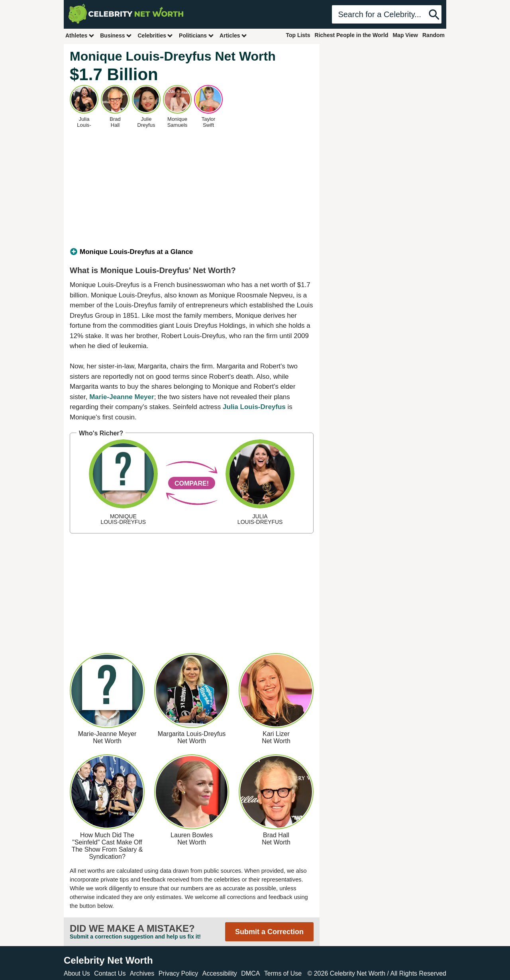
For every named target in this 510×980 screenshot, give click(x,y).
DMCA (250, 973)
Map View (405, 35)
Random (433, 35)
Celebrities (155, 35)
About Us (77, 973)
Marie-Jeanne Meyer (122, 397)
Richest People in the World (352, 35)
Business (116, 35)
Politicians (196, 35)
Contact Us (110, 973)
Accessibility (220, 973)
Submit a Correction (269, 932)
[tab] (192, 252)
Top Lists (298, 35)
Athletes (80, 35)
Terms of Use (283, 973)
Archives (142, 973)
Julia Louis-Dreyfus (254, 407)
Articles (233, 35)
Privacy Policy (178, 973)
